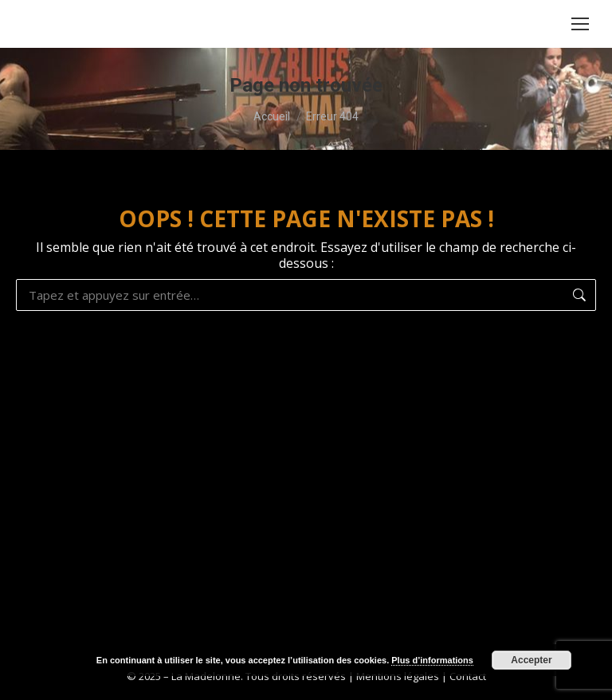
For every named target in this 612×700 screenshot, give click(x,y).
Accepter (531, 660)
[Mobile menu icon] (580, 24)
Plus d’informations (432, 660)
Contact (468, 676)
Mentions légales (398, 676)
